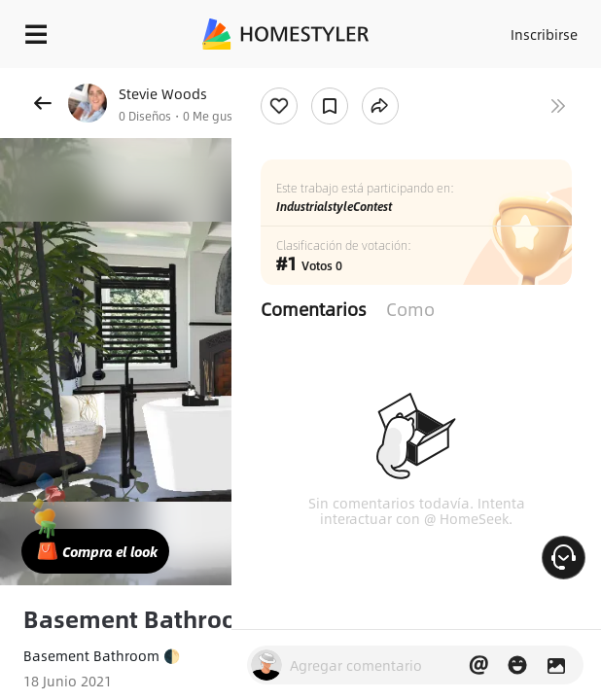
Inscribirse (544, 34)
